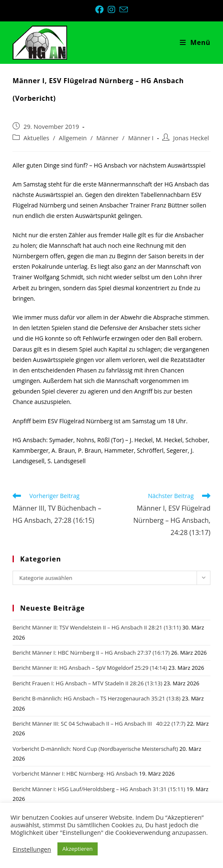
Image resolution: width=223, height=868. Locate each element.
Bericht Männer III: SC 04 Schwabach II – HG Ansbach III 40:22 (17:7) (99, 724)
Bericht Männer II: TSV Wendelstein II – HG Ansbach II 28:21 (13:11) (97, 627)
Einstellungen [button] (32, 849)
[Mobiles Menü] (195, 42)
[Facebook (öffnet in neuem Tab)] (101, 10)
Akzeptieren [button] (78, 849)
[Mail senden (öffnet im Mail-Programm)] (124, 9)
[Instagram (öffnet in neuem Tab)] (114, 10)
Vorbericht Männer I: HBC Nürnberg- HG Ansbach (75, 774)
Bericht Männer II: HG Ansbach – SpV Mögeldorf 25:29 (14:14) (90, 668)
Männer (108, 138)
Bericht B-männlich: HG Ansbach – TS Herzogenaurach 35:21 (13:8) (97, 698)
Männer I (141, 138)
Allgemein (73, 138)
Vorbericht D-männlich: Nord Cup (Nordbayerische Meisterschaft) (95, 749)
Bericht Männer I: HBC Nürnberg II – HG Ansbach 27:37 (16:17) (91, 653)
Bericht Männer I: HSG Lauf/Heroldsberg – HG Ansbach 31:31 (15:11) (99, 789)
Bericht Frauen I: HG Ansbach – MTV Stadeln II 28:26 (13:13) (87, 683)
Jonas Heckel (191, 138)
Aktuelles (36, 138)
